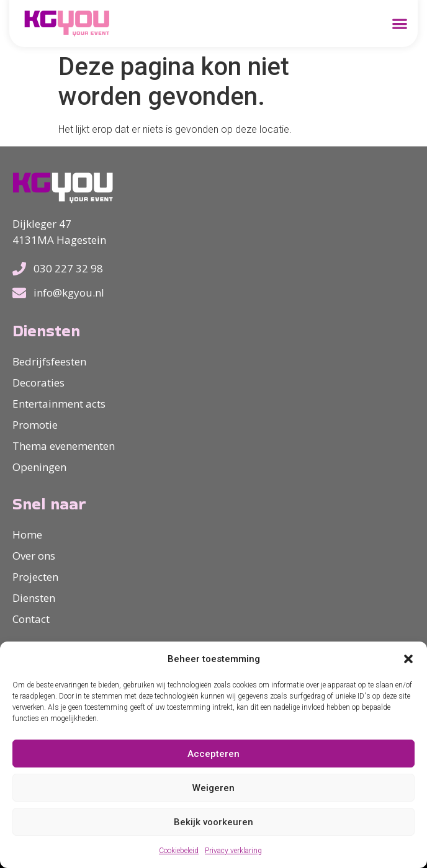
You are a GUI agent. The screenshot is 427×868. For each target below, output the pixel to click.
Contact (31, 619)
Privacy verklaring (233, 851)
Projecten (35, 577)
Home (27, 535)
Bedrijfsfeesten (49, 361)
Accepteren (213, 754)
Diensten (34, 598)
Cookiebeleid (179, 851)
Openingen (39, 467)
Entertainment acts (59, 404)
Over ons (34, 556)
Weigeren (213, 788)
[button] (408, 659)
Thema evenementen (64, 446)
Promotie (35, 425)
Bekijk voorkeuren (213, 822)
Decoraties (38, 383)
